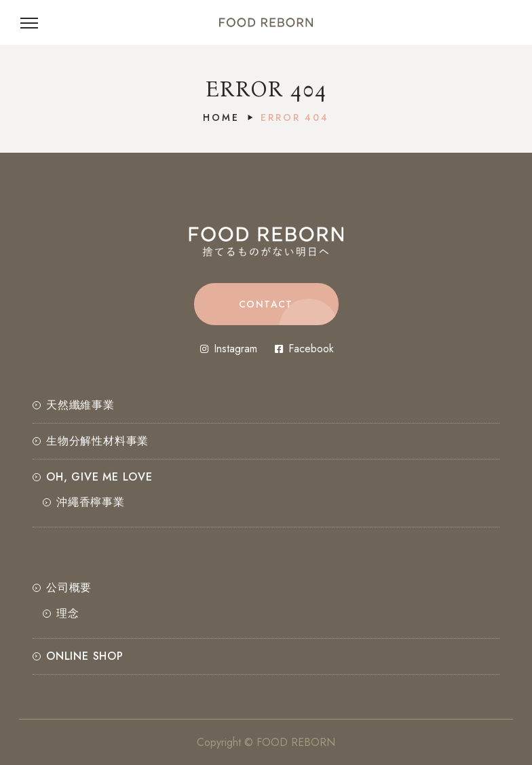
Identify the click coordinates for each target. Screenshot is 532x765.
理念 (68, 613)
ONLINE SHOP (85, 656)
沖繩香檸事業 (91, 502)
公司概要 (69, 587)
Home (221, 117)
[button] (266, 304)
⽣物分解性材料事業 (97, 441)
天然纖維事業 (80, 405)
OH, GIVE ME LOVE (99, 477)
